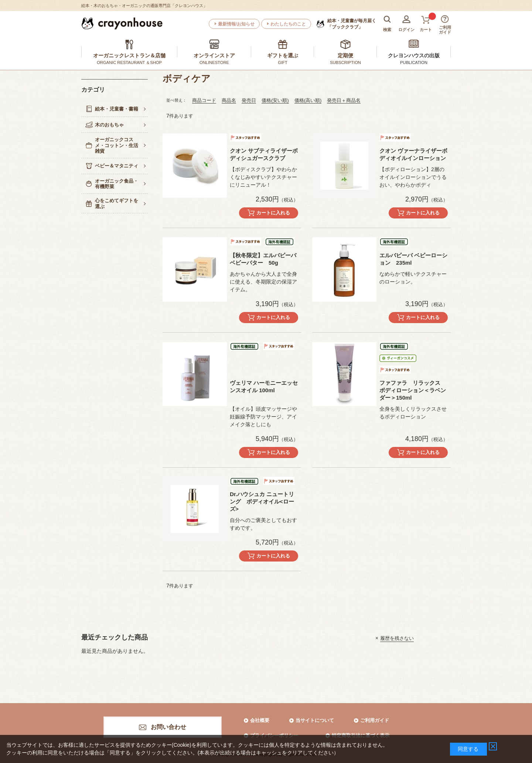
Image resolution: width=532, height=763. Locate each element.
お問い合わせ (168, 727)
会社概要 (260, 720)
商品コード (204, 100)
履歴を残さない (397, 638)
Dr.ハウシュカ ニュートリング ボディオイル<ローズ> (262, 501)
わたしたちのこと (288, 24)
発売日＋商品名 (344, 100)
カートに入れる (273, 213)
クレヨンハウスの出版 (414, 55)
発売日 (249, 100)
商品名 (229, 100)
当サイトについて (315, 720)
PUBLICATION (414, 62)
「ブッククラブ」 (352, 24)
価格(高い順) (308, 100)
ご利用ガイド (375, 720)
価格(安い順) (275, 100)
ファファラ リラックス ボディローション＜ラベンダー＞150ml (413, 390)
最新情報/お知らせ (236, 24)
